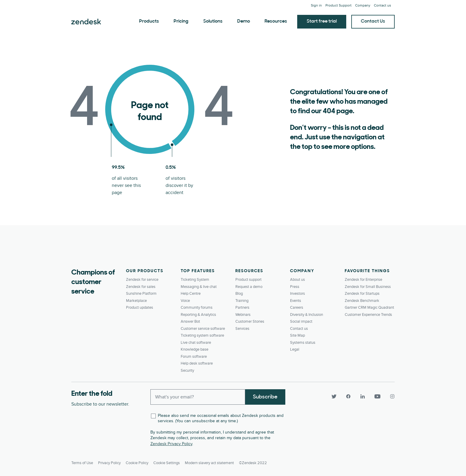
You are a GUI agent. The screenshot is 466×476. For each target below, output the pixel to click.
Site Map (297, 335)
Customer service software (203, 329)
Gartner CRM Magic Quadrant (369, 308)
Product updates (140, 308)
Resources (276, 21)
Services (242, 329)
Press (295, 287)
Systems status (303, 343)
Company (363, 5)
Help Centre (191, 294)
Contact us (382, 5)
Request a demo (249, 287)
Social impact (301, 321)
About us (297, 280)
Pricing (181, 21)
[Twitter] (334, 396)
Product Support (339, 5)
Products (149, 21)
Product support (248, 280)
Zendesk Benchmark (362, 301)
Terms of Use (82, 463)
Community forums (197, 308)
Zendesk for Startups (362, 294)
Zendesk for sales (141, 287)
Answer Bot (190, 321)
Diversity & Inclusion (307, 315)
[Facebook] (348, 396)
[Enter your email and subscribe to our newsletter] (198, 397)
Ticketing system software (202, 335)
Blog (239, 294)
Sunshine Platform (141, 294)
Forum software (194, 357)
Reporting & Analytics (198, 315)
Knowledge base (195, 349)
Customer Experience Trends (368, 315)
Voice (185, 301)
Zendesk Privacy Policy (171, 444)
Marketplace (136, 301)
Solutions (213, 21)
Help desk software (197, 363)
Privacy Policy (109, 463)
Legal (295, 349)
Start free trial (322, 21)
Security (187, 371)
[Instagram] (390, 396)
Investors (297, 294)
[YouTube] (377, 396)
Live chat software (196, 343)
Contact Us (373, 21)
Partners (242, 308)
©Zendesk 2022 (253, 463)
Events (296, 301)
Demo (244, 21)
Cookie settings (167, 463)
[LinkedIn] (363, 396)
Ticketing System (195, 280)
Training (242, 301)
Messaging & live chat (199, 287)
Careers (297, 308)
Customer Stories (250, 321)
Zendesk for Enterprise (363, 280)
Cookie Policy (137, 463)
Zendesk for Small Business (368, 287)
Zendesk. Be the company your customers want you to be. (86, 22)
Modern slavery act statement (209, 463)
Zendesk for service (142, 280)
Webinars (243, 315)
